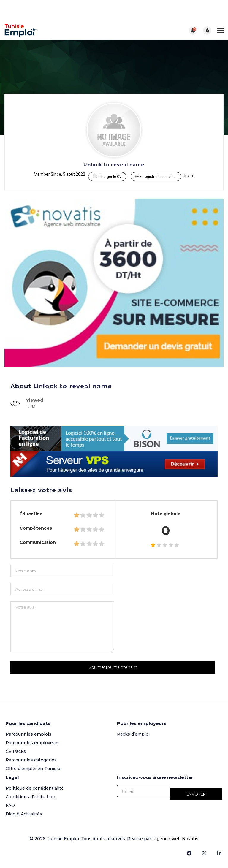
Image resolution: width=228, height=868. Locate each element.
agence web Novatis (176, 839)
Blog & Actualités (24, 814)
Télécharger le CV (107, 177)
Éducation (31, 514)
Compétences (36, 528)
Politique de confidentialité (35, 788)
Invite (189, 176)
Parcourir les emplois (28, 734)
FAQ (10, 805)
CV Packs (16, 751)
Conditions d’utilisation (30, 797)
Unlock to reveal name (114, 165)
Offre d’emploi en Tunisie (33, 769)
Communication (38, 542)
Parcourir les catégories (31, 760)
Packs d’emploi (133, 734)
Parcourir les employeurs (33, 743)
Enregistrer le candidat (156, 177)
